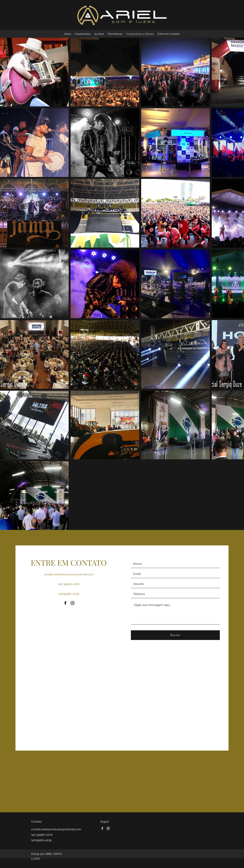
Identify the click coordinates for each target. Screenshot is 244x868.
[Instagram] (73, 603)
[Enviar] (175, 635)
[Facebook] (65, 603)
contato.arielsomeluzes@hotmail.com (69, 574)
